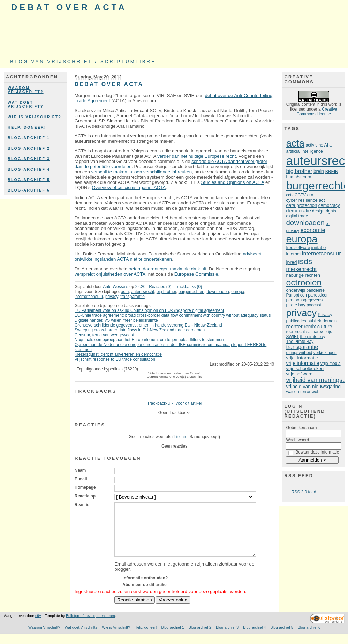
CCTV (300, 195)
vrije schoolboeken (305, 369)
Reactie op (85, 496)
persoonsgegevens (304, 300)
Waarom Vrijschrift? (26, 90)
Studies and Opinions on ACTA (233, 182)
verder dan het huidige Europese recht (196, 156)
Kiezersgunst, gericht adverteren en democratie (118, 354)
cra (310, 195)
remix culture (318, 327)
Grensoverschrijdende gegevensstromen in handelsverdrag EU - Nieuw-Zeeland (148, 325)
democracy (329, 205)
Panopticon (296, 295)
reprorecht (295, 332)
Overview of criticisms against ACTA (129, 188)
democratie (298, 211)
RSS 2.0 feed (304, 492)
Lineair (180, 437)
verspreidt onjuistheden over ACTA (110, 274)
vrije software (299, 374)
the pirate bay (313, 337)
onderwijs (296, 290)
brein (319, 171)
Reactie (82, 505)
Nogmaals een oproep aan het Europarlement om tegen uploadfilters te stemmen (149, 340)
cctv (290, 195)
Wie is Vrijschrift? (35, 117)
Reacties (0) (160, 287)
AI (326, 145)
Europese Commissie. (197, 274)
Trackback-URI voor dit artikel (174, 403)
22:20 (141, 287)
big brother (166, 292)
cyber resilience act (305, 200)
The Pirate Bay (300, 342)
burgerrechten (191, 292)
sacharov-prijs (319, 332)
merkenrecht (301, 269)
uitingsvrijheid (299, 353)
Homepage (85, 487)
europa (238, 292)
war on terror (298, 392)
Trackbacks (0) (188, 287)
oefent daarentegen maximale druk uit (167, 269)
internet (293, 254)
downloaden (218, 292)
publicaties (296, 321)
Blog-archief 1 (29, 138)
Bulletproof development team (90, 626)
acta (125, 292)
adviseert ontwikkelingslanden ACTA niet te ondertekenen (168, 256)
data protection (301, 205)
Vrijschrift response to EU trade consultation (115, 359)
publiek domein (322, 321)
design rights (324, 211)
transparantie (133, 297)
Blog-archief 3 (29, 159)
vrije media (331, 364)
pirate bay (296, 305)
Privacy (325, 315)
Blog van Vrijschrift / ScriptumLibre (83, 62)
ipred (291, 262)
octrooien (304, 282)
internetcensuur (89, 297)
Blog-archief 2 (29, 148)
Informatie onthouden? (145, 589)
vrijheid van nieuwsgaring (313, 387)
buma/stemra (298, 177)
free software (298, 248)
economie (313, 230)
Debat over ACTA (69, 7)
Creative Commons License (317, 112)
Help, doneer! (27, 127)
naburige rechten (303, 275)
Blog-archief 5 (29, 180)
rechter (294, 326)
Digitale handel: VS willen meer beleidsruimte (116, 320)
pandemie (316, 290)
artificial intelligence (304, 151)
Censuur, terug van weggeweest (104, 335)
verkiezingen (325, 353)
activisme (314, 145)
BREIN (332, 172)
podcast (314, 305)
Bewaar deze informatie (317, 452)
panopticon (318, 295)
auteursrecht (143, 292)
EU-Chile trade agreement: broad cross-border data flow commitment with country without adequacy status (173, 315)
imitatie (319, 248)
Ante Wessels (116, 287)
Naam (80, 470)
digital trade (297, 216)
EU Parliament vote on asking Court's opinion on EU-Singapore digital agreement (149, 310)
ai (331, 145)
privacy (112, 297)
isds (305, 261)
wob (316, 392)
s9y (38, 626)
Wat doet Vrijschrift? (26, 104)
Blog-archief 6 (29, 190)
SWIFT (292, 337)
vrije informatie (302, 358)
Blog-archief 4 (29, 169)
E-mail (81, 479)
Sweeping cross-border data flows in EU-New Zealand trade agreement (140, 330)
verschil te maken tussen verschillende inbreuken (142, 172)
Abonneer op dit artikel (145, 595)
